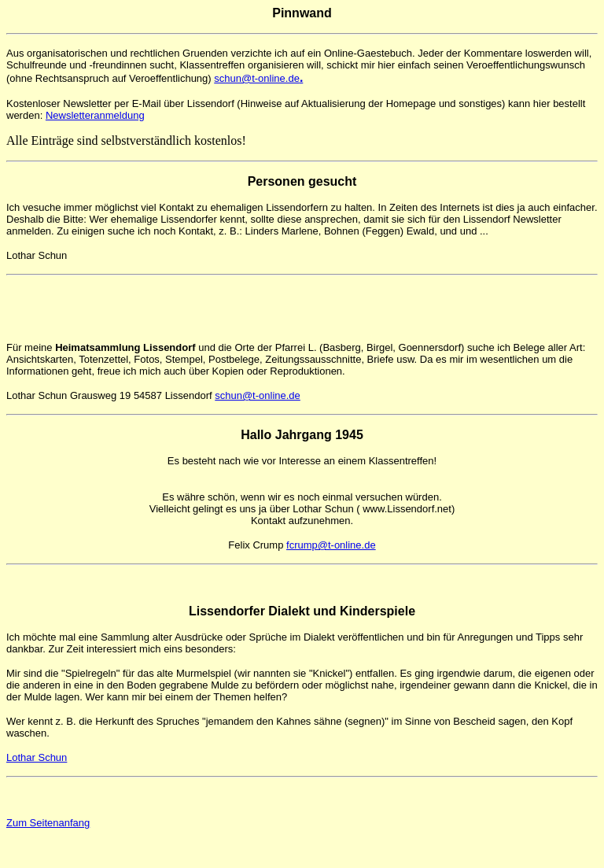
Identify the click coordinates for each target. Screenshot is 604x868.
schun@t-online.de (258, 78)
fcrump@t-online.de (331, 545)
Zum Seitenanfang (48, 823)
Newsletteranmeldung (95, 115)
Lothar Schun (37, 757)
